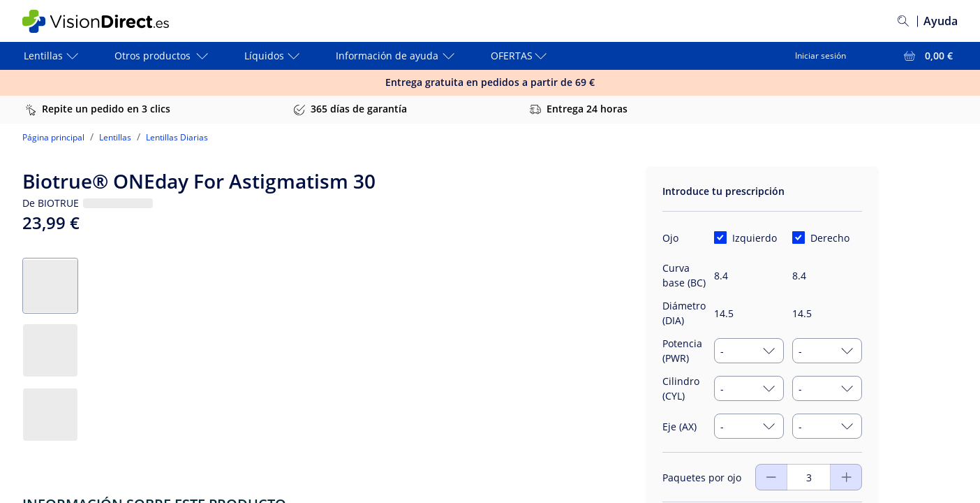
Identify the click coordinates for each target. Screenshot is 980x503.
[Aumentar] (771, 477)
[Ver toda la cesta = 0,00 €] (927, 56)
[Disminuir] (847, 477)
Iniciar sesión (821, 56)
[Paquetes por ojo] (809, 477)
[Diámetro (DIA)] (749, 313)
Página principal (53, 137)
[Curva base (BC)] (749, 276)
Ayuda (941, 21)
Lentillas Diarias (177, 137)
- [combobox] (722, 351)
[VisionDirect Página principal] (105, 21)
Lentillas (115, 137)
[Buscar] (903, 21)
